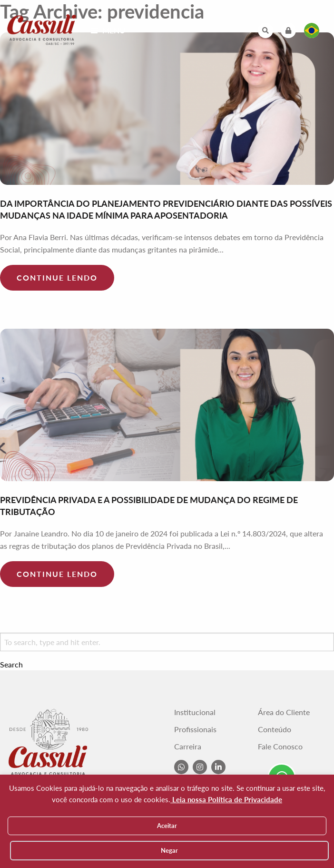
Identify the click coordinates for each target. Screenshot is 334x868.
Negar (169, 850)
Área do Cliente (284, 712)
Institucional (195, 712)
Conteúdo (275, 729)
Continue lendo (57, 278)
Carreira (188, 747)
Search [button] (11, 665)
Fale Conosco (280, 747)
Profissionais (195, 729)
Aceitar (167, 826)
